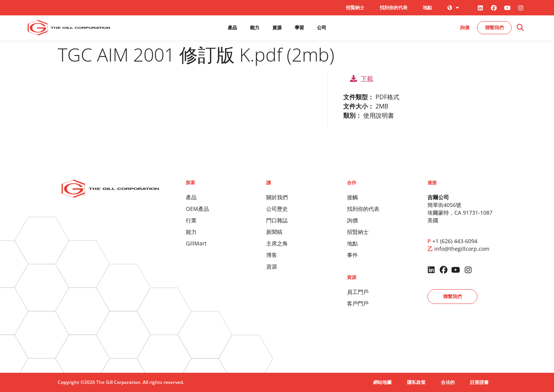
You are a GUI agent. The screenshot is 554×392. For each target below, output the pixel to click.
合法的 (448, 382)
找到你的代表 (394, 8)
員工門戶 (358, 292)
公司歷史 (277, 209)
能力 (191, 232)
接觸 (352, 197)
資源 (272, 266)
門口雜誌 (277, 220)
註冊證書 (479, 382)
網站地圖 (382, 382)
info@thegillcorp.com (462, 249)
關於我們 (277, 197)
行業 (191, 220)
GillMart (196, 243)
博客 (272, 255)
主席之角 (277, 243)
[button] (520, 28)
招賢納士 (355, 8)
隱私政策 (416, 382)
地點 (427, 8)
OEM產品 (197, 209)
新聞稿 (274, 232)
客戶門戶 (358, 303)
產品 (191, 197)
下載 (362, 78)
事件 (352, 255)
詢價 (352, 220)
